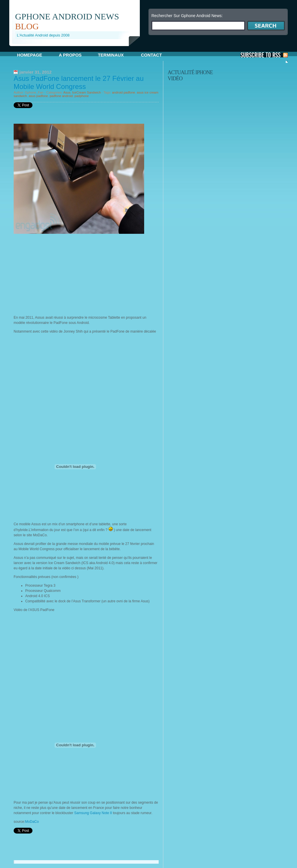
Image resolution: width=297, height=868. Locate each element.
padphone (82, 96)
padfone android (61, 96)
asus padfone (38, 96)
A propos (70, 55)
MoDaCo (32, 822)
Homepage (30, 55)
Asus (67, 92)
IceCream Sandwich (86, 92)
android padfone (124, 92)
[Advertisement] (77, 48)
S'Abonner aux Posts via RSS (264, 55)
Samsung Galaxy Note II (94, 813)
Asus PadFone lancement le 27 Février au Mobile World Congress (79, 82)
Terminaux (111, 55)
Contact (151, 55)
